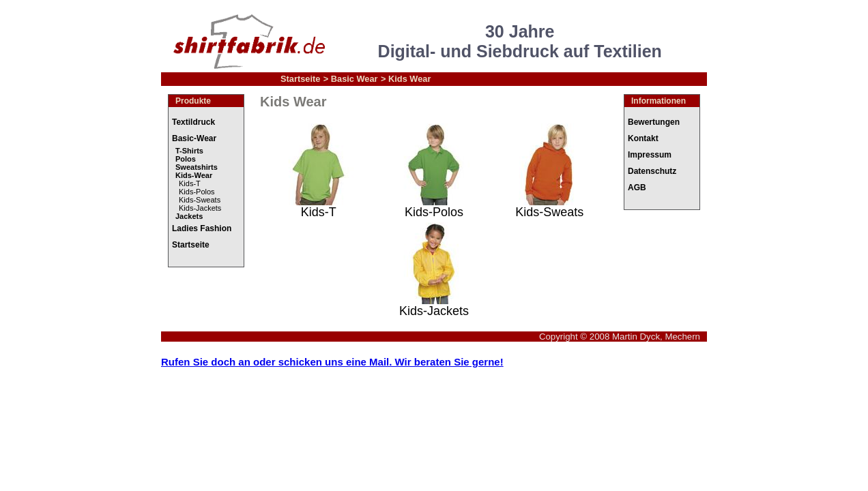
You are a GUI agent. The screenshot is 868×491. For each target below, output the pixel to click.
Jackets (189, 216)
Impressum (650, 155)
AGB (637, 188)
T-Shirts (189, 151)
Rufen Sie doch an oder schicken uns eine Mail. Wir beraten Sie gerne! (332, 362)
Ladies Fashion (202, 228)
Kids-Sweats (200, 200)
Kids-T (190, 183)
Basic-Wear (194, 138)
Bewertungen (654, 122)
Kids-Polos (197, 192)
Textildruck (193, 122)
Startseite (300, 79)
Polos (186, 159)
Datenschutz (652, 171)
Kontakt (643, 138)
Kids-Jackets (200, 208)
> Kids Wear (406, 79)
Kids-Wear (194, 175)
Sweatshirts (197, 167)
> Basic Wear (351, 79)
